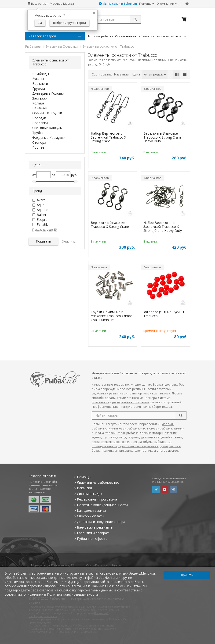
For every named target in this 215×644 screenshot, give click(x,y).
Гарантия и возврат (91, 533)
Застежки (40, 98)
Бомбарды (41, 74)
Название (121, 74)
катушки (133, 437)
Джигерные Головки (48, 93)
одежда (136, 442)
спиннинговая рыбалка (122, 428)
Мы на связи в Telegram (118, 4)
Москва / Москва (62, 4)
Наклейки (40, 108)
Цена (136, 74)
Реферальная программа (95, 499)
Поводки (39, 118)
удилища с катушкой (155, 437)
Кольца (38, 103)
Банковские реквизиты (93, 527)
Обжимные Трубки (47, 113)
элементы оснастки (115, 442)
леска (96, 442)
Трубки (38, 133)
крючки (177, 437)
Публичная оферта (90, 538)
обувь (148, 442)
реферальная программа (130, 402)
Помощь (147, 4)
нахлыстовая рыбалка (156, 428)
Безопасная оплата (43, 476)
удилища (120, 437)
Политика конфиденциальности (100, 505)
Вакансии (82, 488)
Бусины (38, 79)
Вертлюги (40, 84)
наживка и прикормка (118, 451)
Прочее (38, 147)
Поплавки (40, 123)
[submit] (135, 19)
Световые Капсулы (47, 128)
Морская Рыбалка (101, 36)
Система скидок (88, 494)
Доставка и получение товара (99, 522)
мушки (107, 437)
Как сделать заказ (89, 510)
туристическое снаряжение (138, 446)
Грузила (39, 88)
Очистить (69, 241)
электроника (144, 451)
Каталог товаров (55, 36)
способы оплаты (104, 398)
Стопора (39, 142)
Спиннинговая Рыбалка (132, 36)
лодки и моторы (151, 433)
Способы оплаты (89, 516)
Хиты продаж (155, 74)
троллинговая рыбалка (122, 433)
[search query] (115, 19)
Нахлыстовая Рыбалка (166, 36)
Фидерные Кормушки (49, 138)
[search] (181, 415)
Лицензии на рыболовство (96, 482)
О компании (167, 4)
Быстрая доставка (165, 385)
